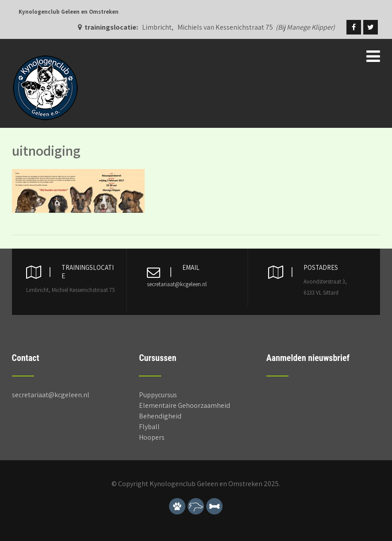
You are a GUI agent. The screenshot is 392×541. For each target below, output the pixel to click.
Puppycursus (158, 395)
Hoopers (152, 437)
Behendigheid (160, 416)
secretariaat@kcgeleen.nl (177, 284)
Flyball (149, 427)
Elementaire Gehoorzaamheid (184, 405)
